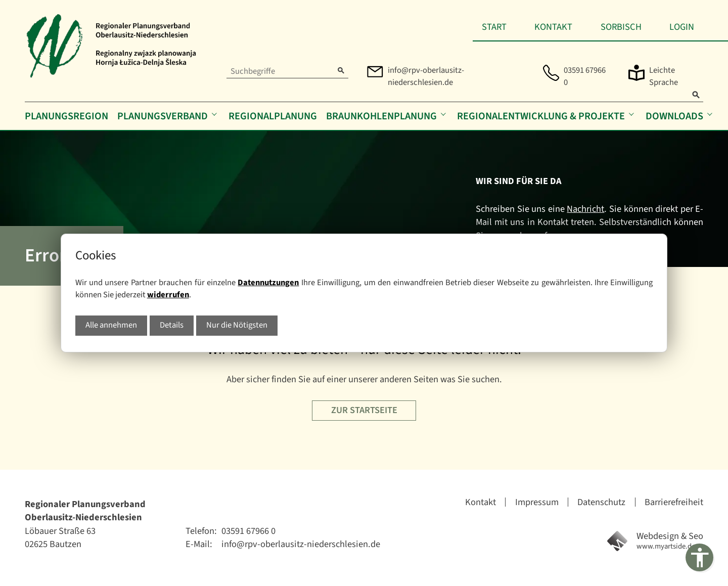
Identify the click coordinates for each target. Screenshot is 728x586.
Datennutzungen (268, 283)
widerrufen (168, 295)
